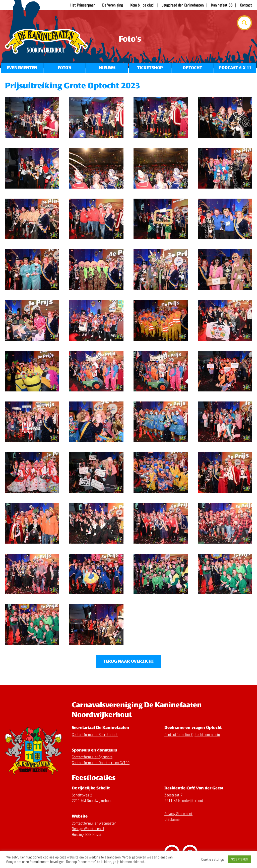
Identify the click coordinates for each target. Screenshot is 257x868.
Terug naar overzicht (129, 661)
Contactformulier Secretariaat (95, 735)
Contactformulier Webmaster (94, 823)
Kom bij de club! (142, 5)
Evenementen (22, 68)
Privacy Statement (178, 814)
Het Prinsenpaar (82, 5)
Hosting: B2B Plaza (86, 834)
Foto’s (65, 68)
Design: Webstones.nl (88, 829)
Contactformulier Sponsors (92, 757)
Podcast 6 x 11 (235, 68)
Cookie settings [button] (213, 859)
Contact (246, 5)
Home (46, 41)
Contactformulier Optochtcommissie (192, 735)
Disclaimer (173, 819)
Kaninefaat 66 (222, 5)
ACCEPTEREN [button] (239, 859)
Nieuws (107, 68)
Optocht (192, 68)
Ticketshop (150, 68)
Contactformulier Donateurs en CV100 (101, 763)
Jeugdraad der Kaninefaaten (183, 5)
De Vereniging (112, 5)
